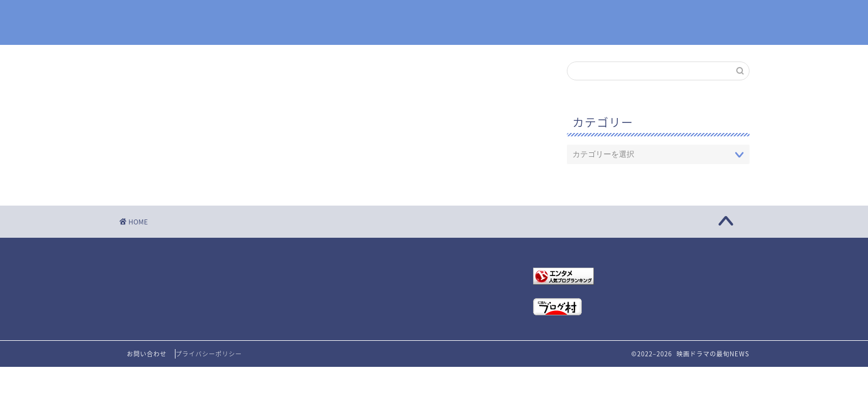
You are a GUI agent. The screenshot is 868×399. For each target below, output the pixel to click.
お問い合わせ (147, 354)
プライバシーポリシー (209, 354)
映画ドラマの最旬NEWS (434, 23)
